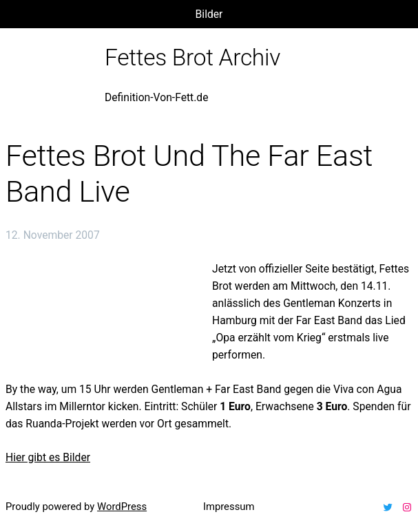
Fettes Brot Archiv (192, 57)
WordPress (122, 507)
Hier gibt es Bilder (48, 457)
